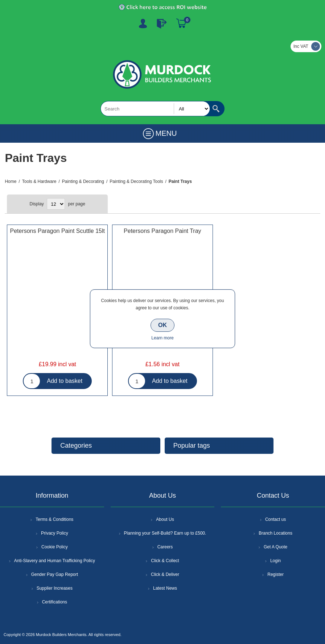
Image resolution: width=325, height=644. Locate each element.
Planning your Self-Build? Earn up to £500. (165, 533)
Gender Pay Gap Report (55, 574)
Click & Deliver (165, 574)
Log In (162, 24)
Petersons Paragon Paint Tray (162, 231)
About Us (165, 519)
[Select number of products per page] (56, 204)
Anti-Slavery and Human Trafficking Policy (55, 561)
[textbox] (155, 109)
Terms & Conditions (54, 519)
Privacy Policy (55, 533)
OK (162, 325)
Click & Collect (165, 561)
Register (143, 24)
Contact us (275, 519)
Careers (165, 547)
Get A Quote (275, 547)
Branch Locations (275, 533)
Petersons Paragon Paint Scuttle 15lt (57, 231)
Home (11, 181)
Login (275, 561)
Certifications (55, 602)
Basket (181, 24)
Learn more (162, 338)
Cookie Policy (55, 547)
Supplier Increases (55, 588)
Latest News (165, 588)
